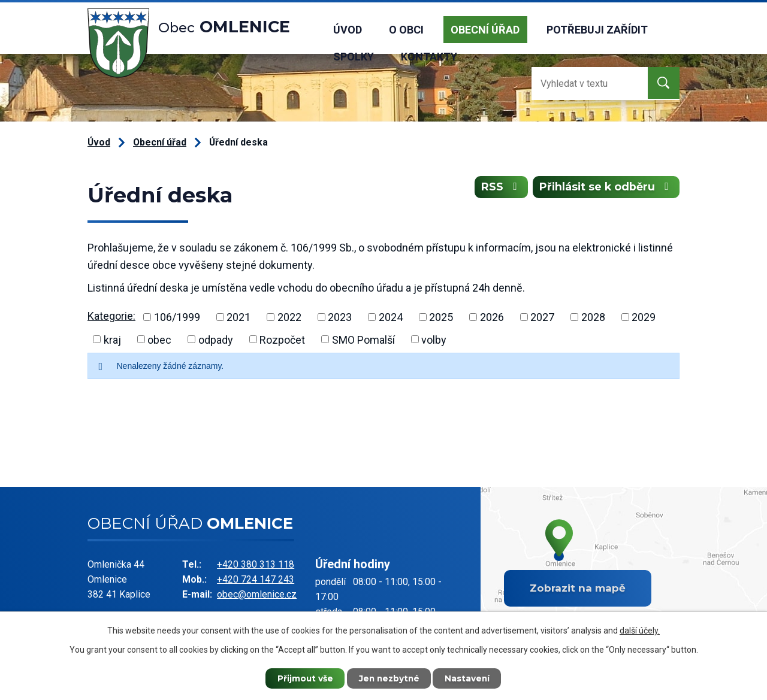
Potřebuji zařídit (597, 30)
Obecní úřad (485, 30)
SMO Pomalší (363, 339)
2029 (644, 317)
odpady (216, 339)
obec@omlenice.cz (257, 594)
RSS (498, 188)
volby (434, 339)
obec (159, 339)
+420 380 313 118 (256, 564)
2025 (441, 317)
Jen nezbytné (389, 678)
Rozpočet (282, 339)
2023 (340, 317)
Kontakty (429, 57)
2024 (391, 317)
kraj (112, 339)
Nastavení (470, 678)
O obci (406, 30)
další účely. (640, 630)
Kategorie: (111, 316)
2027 (542, 317)
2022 (289, 317)
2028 (593, 317)
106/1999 (177, 317)
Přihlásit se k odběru (605, 188)
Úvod (348, 30)
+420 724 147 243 (256, 579)
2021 (238, 317)
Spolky (354, 57)
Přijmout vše (303, 678)
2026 (492, 317)
